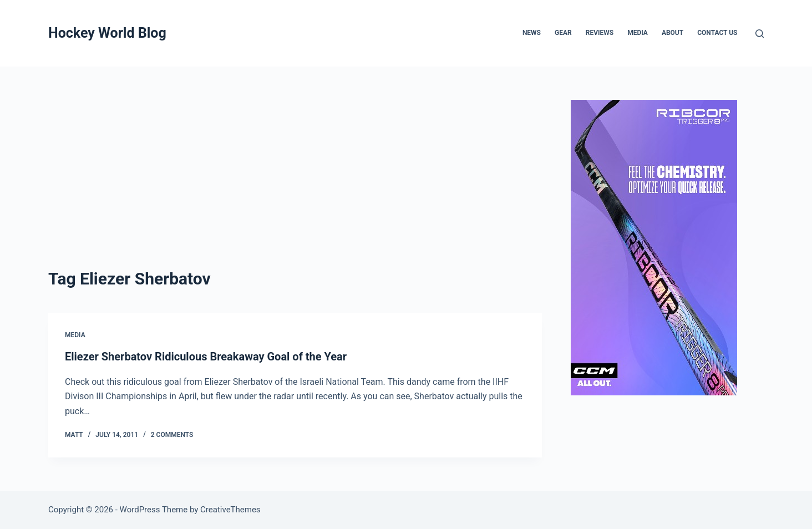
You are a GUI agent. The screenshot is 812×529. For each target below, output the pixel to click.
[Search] (760, 34)
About (673, 33)
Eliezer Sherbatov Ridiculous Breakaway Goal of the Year (206, 357)
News (532, 33)
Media (638, 33)
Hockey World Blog (107, 33)
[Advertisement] (295, 183)
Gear (563, 33)
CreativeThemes (230, 510)
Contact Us (717, 33)
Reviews (600, 33)
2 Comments (172, 435)
